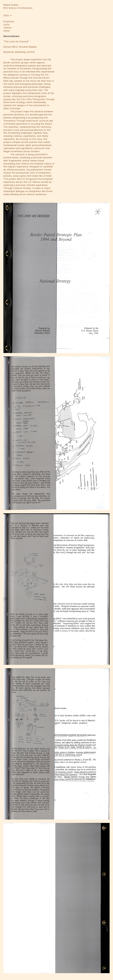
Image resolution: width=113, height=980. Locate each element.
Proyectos (9, 21)
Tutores (8, 28)
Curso (6, 25)
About (7, 31)
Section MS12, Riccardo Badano (20, 47)
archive (31, 52)
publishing (20, 52)
